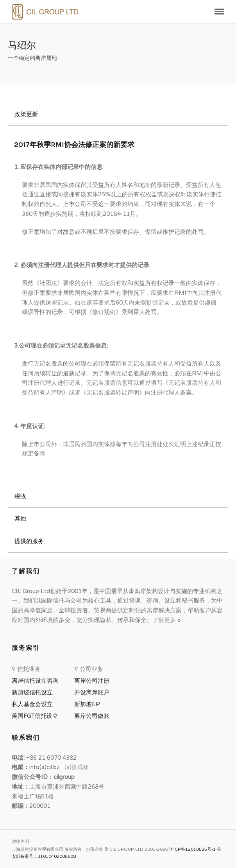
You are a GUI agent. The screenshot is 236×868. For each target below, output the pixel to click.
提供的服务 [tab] (29, 541)
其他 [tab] (20, 518)
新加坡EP (87, 704)
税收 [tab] (20, 496)
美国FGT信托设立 (37, 716)
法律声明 (20, 842)
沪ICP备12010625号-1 (192, 849)
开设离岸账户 (92, 692)
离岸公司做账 (92, 716)
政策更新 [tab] (26, 114)
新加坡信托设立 (34, 692)
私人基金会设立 (32, 704)
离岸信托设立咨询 (37, 681)
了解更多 (165, 620)
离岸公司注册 (93, 681)
